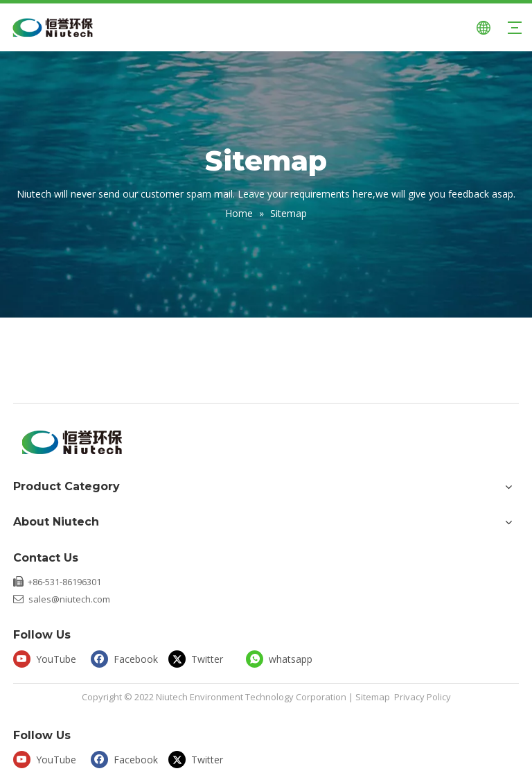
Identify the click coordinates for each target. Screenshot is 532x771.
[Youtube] (49, 658)
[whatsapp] (282, 658)
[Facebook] (126, 658)
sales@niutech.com (69, 599)
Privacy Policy (423, 697)
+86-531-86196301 (64, 582)
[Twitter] (204, 658)
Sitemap (373, 697)
